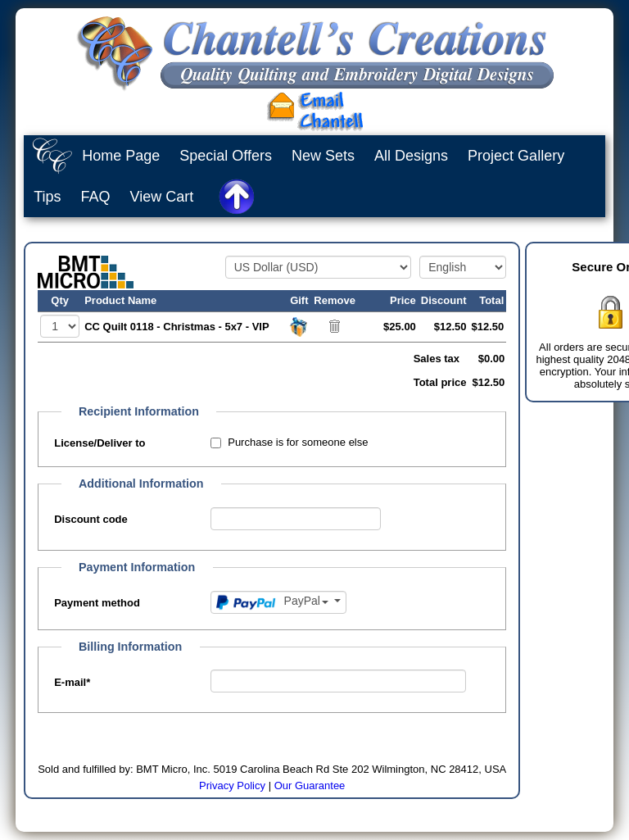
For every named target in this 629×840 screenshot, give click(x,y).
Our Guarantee (310, 786)
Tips (47, 197)
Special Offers (226, 156)
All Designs (411, 156)
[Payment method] (279, 602)
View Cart (162, 197)
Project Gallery (516, 156)
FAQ (96, 197)
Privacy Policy (232, 786)
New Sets (323, 156)
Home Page (121, 156)
